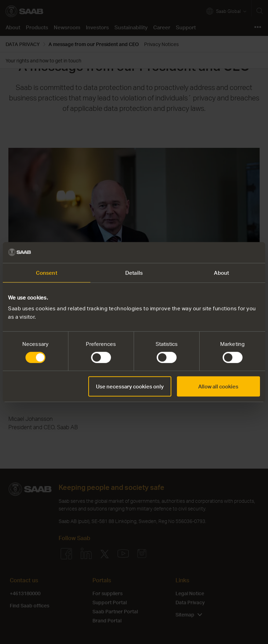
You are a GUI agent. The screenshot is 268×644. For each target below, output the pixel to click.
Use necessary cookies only (130, 386)
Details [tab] (134, 273)
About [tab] (221, 273)
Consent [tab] (47, 273)
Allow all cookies (218, 386)
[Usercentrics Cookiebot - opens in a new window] (229, 252)
